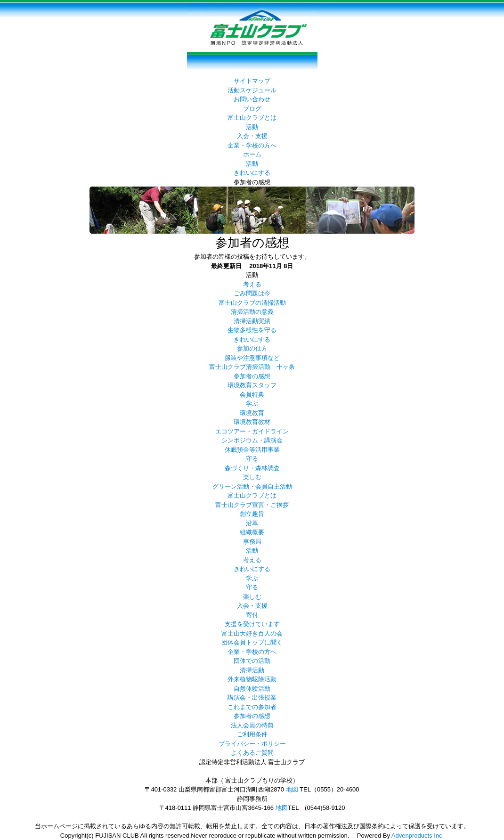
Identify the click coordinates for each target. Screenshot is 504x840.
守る (252, 459)
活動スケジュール (252, 90)
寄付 (252, 615)
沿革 (252, 523)
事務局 (252, 542)
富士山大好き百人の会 (252, 633)
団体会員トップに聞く (252, 642)
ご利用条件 (252, 734)
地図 (292, 789)
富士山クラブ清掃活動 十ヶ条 (252, 367)
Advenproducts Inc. (418, 836)
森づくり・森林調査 (252, 468)
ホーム (252, 154)
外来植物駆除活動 (252, 679)
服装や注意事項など (252, 358)
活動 (252, 127)
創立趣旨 (252, 514)
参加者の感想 (252, 376)
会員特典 (252, 395)
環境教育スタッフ (252, 385)
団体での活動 (252, 661)
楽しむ (252, 477)
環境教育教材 (252, 422)
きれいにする (252, 173)
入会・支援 (252, 136)
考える (252, 284)
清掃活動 (252, 670)
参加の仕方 (252, 348)
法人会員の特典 (252, 725)
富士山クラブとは (252, 118)
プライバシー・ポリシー (252, 744)
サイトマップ (252, 81)
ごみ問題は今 (252, 293)
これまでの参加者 (252, 707)
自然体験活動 (252, 689)
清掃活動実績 (252, 321)
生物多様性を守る (252, 330)
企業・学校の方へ (252, 145)
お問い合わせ (252, 99)
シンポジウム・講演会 (252, 440)
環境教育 (252, 413)
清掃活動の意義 (252, 312)
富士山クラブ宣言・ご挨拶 (252, 505)
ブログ (252, 109)
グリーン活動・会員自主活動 (252, 486)
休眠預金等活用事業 (252, 450)
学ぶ (252, 404)
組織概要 (252, 532)
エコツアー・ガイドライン (252, 431)
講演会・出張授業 (252, 697)
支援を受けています (252, 624)
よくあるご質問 (252, 753)
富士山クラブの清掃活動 (252, 303)
